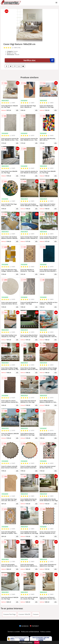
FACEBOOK (24, 626)
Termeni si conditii (14, 632)
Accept (37, 642)
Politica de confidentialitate (30, 632)
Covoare (36, 614)
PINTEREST (34, 626)
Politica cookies (46, 632)
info (17, 110)
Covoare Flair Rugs (9, 614)
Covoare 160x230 (24, 614)
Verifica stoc (39, 60)
